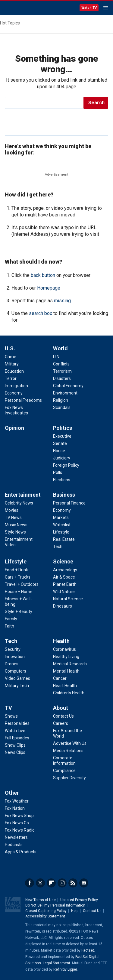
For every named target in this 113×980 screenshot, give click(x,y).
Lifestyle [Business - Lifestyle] (61, 532)
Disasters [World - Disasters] (62, 378)
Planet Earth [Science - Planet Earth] (65, 584)
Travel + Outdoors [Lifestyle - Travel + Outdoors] (22, 584)
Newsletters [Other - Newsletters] (16, 837)
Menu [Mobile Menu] (106, 8)
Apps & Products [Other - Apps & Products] (21, 852)
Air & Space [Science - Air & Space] (64, 577)
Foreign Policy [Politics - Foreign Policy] (66, 465)
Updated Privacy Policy (79, 900)
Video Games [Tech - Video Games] (17, 678)
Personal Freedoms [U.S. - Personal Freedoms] (23, 400)
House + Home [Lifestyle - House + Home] (19, 592)
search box (41, 313)
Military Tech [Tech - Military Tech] (17, 686)
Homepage (49, 288)
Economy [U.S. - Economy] (14, 393)
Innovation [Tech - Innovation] (15, 657)
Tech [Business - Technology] (58, 547)
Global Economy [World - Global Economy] (68, 386)
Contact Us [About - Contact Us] (63, 716)
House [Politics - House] (59, 451)
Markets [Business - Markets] (61, 518)
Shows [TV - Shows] (11, 716)
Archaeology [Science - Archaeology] (65, 570)
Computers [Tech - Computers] (16, 671)
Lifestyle (16, 561)
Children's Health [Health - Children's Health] (69, 693)
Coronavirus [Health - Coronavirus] (64, 649)
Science (63, 561)
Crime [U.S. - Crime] (11, 357)
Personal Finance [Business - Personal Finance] (69, 503)
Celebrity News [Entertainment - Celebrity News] (19, 503)
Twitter (40, 883)
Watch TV (89, 8)
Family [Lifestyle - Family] (11, 619)
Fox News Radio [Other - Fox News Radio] (20, 830)
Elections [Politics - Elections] (62, 480)
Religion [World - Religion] (61, 400)
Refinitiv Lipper (65, 969)
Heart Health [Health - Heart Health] (65, 686)
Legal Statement (56, 963)
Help (75, 911)
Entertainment (23, 495)
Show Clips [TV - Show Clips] (15, 745)
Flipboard (51, 883)
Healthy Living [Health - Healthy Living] (66, 657)
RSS (73, 883)
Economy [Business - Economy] (62, 510)
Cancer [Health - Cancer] (60, 678)
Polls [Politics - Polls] (58, 472)
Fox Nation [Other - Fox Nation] (15, 808)
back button (43, 275)
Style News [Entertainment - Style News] (15, 532)
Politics (63, 428)
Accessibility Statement (45, 916)
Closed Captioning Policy (46, 911)
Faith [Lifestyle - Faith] (9, 626)
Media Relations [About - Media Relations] (68, 751)
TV (8, 708)
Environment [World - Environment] (65, 393)
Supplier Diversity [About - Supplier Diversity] (69, 778)
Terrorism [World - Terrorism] (62, 371)
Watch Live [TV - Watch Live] (15, 731)
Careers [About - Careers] (61, 723)
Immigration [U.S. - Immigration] (16, 386)
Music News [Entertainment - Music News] (16, 525)
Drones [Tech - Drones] (12, 664)
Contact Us (92, 911)
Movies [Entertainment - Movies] (12, 510)
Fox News (21, 8)
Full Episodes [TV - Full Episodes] (17, 738)
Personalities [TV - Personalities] (17, 723)
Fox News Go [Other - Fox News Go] (17, 823)
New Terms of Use (41, 900)
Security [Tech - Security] (13, 649)
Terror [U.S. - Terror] (11, 378)
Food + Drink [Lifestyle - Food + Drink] (16, 570)
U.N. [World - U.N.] (57, 357)
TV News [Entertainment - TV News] (13, 518)
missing (62, 301)
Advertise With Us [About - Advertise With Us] (70, 743)
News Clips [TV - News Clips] (15, 752)
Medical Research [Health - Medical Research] (70, 664)
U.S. (10, 348)
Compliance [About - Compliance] (64, 771)
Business (64, 495)
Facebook (30, 883)
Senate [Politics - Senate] (60, 443)
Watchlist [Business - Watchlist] (62, 525)
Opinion (14, 428)
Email (84, 883)
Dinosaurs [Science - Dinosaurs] (63, 606)
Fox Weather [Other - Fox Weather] (17, 801)
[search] (45, 103)
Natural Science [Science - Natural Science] (68, 599)
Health (61, 641)
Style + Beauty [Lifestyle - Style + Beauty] (19, 612)
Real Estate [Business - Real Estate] (64, 539)
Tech (11, 641)
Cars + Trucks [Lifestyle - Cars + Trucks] (18, 577)
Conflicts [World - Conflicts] (61, 364)
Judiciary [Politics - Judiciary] (62, 458)
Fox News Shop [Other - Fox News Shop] (19, 816)
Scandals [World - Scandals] (62, 407)
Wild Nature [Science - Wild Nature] (64, 592)
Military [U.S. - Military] (12, 364)
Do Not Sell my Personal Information (55, 905)
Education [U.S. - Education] (14, 371)
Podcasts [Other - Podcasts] (14, 845)
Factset (88, 950)
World (60, 348)
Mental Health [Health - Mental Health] (66, 671)
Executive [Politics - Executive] (62, 436)
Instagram (62, 883)
